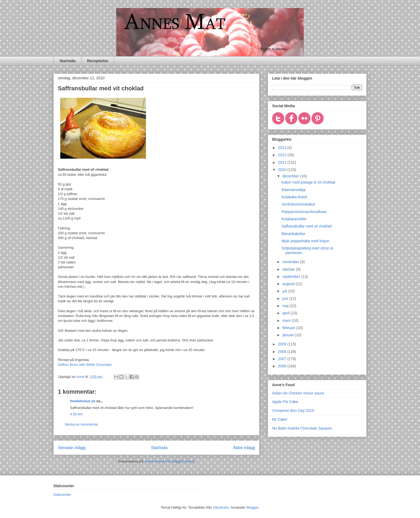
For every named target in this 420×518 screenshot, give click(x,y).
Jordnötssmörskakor (298, 204)
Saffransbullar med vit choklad (307, 226)
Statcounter (62, 495)
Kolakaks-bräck (294, 197)
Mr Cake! (280, 419)
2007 (283, 359)
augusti (289, 284)
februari (289, 328)
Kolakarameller (294, 219)
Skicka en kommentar (81, 424)
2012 (283, 155)
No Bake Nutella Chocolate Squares (302, 428)
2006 (283, 366)
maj (286, 306)
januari (288, 335)
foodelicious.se (83, 401)
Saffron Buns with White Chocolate (85, 365)
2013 (283, 148)
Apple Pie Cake (285, 402)
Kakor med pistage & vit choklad (308, 182)
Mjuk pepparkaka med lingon (305, 241)
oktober (289, 269)
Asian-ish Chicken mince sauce (298, 393)
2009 (283, 344)
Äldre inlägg (244, 448)
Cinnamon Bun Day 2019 (293, 411)
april (286, 313)
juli (285, 291)
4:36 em (76, 414)
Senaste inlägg (72, 448)
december (291, 176)
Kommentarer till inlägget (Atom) (170, 461)
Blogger (252, 507)
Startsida (67, 61)
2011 (283, 162)
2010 (283, 170)
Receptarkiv (98, 61)
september (292, 277)
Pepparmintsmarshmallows (304, 212)
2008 (283, 352)
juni (286, 299)
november (291, 262)
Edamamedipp (294, 190)
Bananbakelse (293, 234)
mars (287, 321)
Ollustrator (221, 507)
